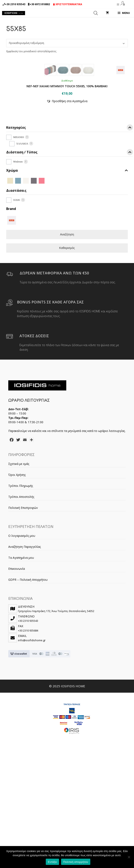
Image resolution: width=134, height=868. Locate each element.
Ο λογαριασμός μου (22, 618)
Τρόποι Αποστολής (21, 579)
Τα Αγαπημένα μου (21, 640)
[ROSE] (42, 263)
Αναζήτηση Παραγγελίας (25, 629)
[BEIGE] (10, 263)
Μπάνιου (18, 244)
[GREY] (34, 263)
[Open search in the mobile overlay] (96, 13)
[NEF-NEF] (12, 303)
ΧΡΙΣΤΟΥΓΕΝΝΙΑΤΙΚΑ (68, 4)
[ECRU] (26, 263)
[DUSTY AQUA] (18, 263)
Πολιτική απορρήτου (76, 862)
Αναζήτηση (67, 317)
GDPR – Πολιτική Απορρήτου (28, 662)
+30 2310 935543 (15, 4)
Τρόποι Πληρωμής (21, 568)
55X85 (17, 283)
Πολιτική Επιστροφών (23, 590)
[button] (67, 184)
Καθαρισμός (67, 331)
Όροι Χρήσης (17, 557)
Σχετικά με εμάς (19, 546)
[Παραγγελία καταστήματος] (67, 43)
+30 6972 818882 (40, 4)
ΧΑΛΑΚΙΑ (22, 226)
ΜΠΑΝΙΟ (19, 220)
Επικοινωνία (17, 651)
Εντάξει (52, 862)
